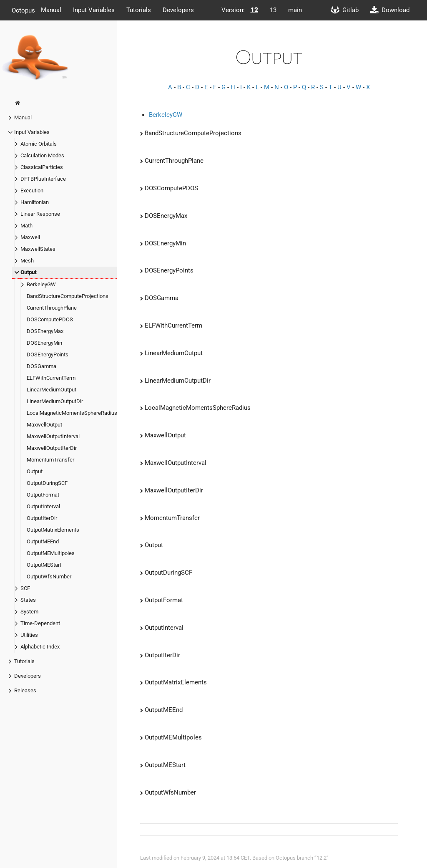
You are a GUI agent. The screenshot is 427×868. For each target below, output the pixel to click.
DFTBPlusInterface (43, 179)
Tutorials (139, 10)
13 (273, 10)
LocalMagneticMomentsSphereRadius (72, 413)
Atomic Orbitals (39, 144)
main (295, 10)
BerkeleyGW (41, 284)
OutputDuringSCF (47, 483)
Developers (178, 10)
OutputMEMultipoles (51, 553)
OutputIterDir (42, 518)
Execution (32, 191)
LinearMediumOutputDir (55, 401)
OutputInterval (43, 506)
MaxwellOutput (44, 425)
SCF (25, 588)
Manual (51, 10)
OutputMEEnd (43, 541)
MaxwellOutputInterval (53, 436)
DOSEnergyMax (45, 331)
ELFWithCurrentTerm (51, 378)
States (28, 600)
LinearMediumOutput (51, 390)
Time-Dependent (40, 623)
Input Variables (94, 10)
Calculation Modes (42, 155)
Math (26, 226)
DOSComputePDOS (50, 319)
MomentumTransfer (50, 460)
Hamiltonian (35, 202)
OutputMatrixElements (53, 530)
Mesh (27, 261)
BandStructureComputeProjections (68, 296)
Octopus (23, 10)
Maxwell (30, 237)
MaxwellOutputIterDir (52, 448)
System (29, 612)
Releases (25, 690)
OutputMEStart (44, 565)
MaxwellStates (38, 249)
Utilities (29, 635)
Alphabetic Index (40, 647)
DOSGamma (41, 366)
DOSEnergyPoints (48, 355)
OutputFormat (43, 495)
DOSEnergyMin (44, 343)
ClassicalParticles (42, 167)
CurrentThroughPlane (52, 308)
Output (28, 272)
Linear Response (40, 214)
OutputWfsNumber (49, 577)
